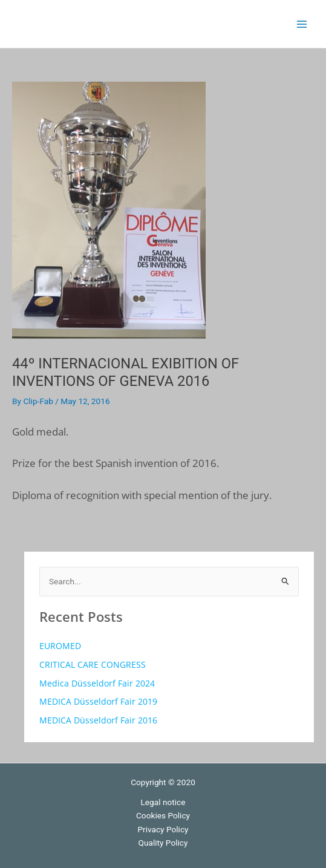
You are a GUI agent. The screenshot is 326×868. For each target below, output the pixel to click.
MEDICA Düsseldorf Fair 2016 (98, 720)
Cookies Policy (163, 815)
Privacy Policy (163, 829)
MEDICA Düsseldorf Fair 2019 (98, 701)
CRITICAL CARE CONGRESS (93, 664)
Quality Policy (163, 843)
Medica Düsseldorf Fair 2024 (97, 683)
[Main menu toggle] (302, 24)
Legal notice (163, 802)
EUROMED (60, 646)
